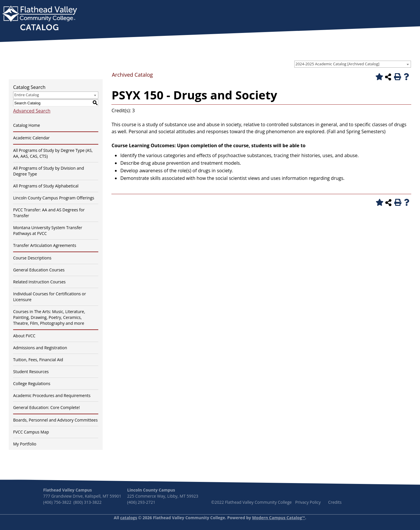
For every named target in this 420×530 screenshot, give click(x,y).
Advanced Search (32, 111)
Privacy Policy (308, 502)
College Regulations (32, 384)
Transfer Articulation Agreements (45, 245)
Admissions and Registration (40, 348)
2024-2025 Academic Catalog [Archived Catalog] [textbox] (337, 64)
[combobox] (353, 64)
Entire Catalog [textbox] (27, 95)
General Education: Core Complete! (47, 407)
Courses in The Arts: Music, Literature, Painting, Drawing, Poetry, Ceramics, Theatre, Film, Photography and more (49, 317)
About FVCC (24, 336)
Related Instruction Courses (39, 282)
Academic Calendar (31, 138)
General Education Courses (39, 270)
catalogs (129, 518)
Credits (335, 502)
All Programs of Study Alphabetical (46, 186)
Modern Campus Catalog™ (279, 518)
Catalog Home (27, 125)
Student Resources (31, 372)
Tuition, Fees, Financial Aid (38, 360)
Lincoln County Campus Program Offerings (54, 198)
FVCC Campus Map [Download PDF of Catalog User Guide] (31, 432)
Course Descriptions (32, 258)
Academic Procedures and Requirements (52, 395)
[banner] (40, 19)
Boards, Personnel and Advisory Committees (55, 420)
